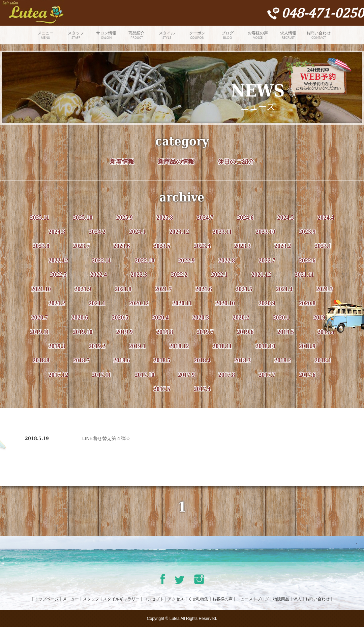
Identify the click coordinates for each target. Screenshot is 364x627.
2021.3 (325, 289)
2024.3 (57, 232)
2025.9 (125, 218)
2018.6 (122, 360)
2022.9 (186, 261)
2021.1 (97, 303)
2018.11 (222, 346)
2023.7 (82, 246)
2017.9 (186, 375)
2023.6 (122, 246)
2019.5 (286, 332)
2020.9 (267, 303)
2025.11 (39, 218)
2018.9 (307, 346)
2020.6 (80, 318)
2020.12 (139, 303)
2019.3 (57, 346)
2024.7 (205, 218)
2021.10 (41, 289)
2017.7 (267, 375)
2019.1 (138, 346)
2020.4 (160, 318)
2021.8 (123, 289)
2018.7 (82, 360)
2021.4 (284, 289)
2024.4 (326, 218)
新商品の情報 (176, 162)
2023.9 (307, 232)
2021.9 (83, 289)
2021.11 (304, 275)
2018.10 (265, 346)
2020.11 (182, 303)
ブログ (227, 36)
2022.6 (307, 261)
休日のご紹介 (236, 162)
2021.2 (57, 303)
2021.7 (163, 289)
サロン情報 (106, 36)
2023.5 (162, 246)
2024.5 (286, 218)
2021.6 (204, 289)
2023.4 (202, 246)
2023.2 (283, 246)
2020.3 (201, 318)
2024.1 (138, 232)
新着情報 (122, 162)
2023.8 (41, 246)
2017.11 (101, 375)
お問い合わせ (318, 36)
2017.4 (202, 389)
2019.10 (83, 332)
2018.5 (162, 360)
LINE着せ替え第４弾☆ (106, 438)
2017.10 (145, 375)
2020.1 (281, 318)
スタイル (167, 36)
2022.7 (267, 261)
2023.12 (179, 232)
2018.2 (283, 360)
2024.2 (97, 232)
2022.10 (145, 261)
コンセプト (154, 599)
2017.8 (227, 375)
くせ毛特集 (198, 599)
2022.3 (139, 275)
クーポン (197, 36)
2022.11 (101, 261)
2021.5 (244, 289)
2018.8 (41, 360)
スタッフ (76, 36)
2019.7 (205, 332)
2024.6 (245, 218)
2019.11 (39, 332)
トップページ (47, 599)
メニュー (45, 36)
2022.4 (99, 275)
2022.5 (58, 275)
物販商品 (281, 599)
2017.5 (162, 389)
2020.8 (307, 303)
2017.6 (307, 375)
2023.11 (222, 232)
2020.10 (225, 303)
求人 (297, 599)
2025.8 (165, 218)
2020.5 (120, 318)
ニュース (245, 599)
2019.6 (245, 332)
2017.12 (58, 375)
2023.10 (265, 232)
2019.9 (125, 332)
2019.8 (165, 332)
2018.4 (202, 360)
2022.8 (227, 261)
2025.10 (83, 218)
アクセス (176, 599)
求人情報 (288, 36)
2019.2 (97, 346)
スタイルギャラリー (121, 599)
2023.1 (323, 246)
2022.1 (219, 275)
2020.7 (40, 318)
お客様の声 (258, 36)
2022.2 (179, 275)
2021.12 (261, 275)
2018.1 (323, 360)
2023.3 (243, 246)
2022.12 (58, 261)
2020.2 (241, 318)
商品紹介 (136, 36)
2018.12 (179, 346)
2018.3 (243, 360)
